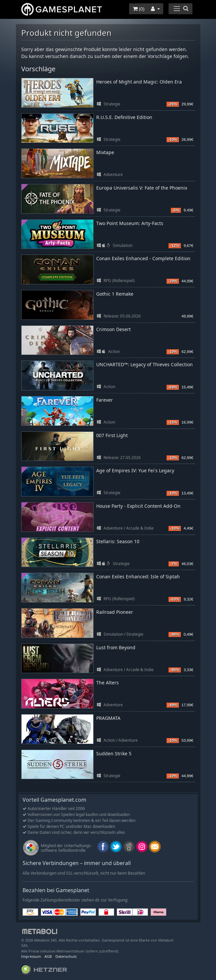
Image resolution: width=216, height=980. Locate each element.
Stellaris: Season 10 (118, 541)
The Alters (108, 683)
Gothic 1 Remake (115, 294)
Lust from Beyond (116, 647)
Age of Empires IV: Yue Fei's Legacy (135, 470)
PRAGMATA (108, 718)
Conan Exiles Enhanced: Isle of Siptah (138, 576)
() (139, 9)
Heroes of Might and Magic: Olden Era (139, 82)
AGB (48, 956)
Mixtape (105, 152)
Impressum (31, 956)
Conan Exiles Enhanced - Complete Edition (143, 258)
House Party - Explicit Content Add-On (138, 506)
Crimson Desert (113, 329)
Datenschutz (66, 956)
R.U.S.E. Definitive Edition (124, 117)
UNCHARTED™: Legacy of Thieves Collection (144, 364)
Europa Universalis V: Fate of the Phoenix (142, 188)
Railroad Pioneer (115, 612)
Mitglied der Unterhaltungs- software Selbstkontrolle (66, 848)
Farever (105, 400)
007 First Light (112, 435)
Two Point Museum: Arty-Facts (130, 223)
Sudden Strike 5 (114, 753)
